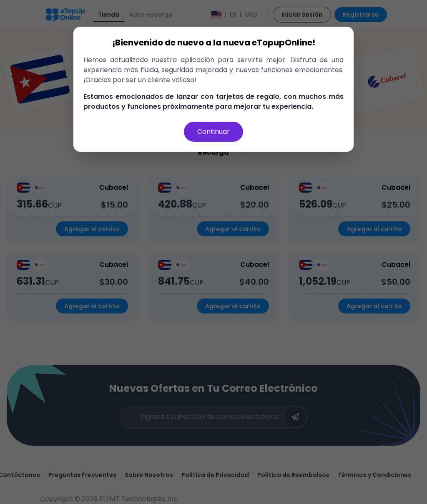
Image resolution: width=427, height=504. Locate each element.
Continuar (213, 132)
